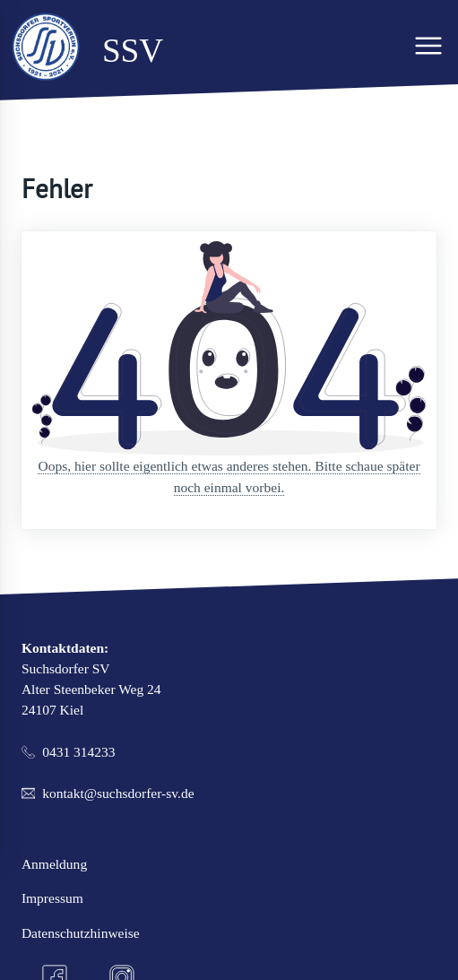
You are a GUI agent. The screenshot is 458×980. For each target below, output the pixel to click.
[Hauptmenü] (428, 46)
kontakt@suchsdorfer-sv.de (118, 793)
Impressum (52, 898)
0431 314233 (78, 752)
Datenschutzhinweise (81, 933)
